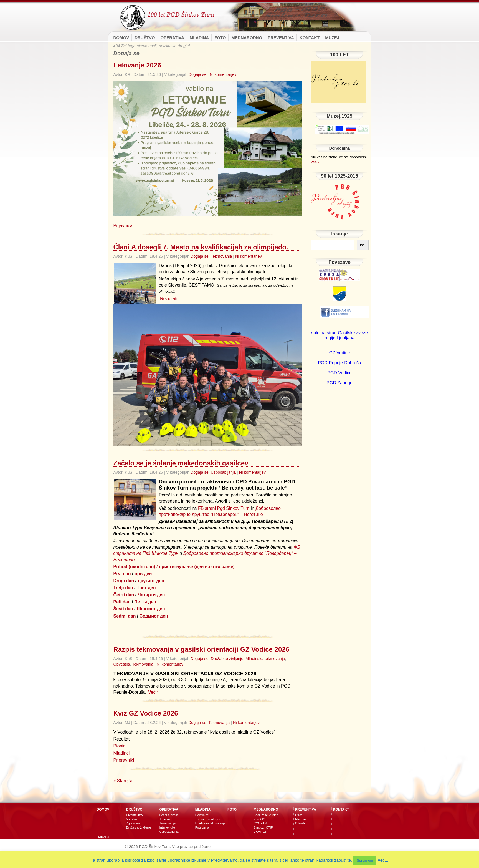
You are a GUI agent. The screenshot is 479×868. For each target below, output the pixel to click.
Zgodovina (133, 823)
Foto (220, 38)
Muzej (332, 38)
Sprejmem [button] (365, 860)
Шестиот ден (151, 609)
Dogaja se (198, 74)
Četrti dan (124, 595)
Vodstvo (132, 819)
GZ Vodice (340, 353)
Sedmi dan (125, 616)
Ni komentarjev (223, 74)
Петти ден (145, 602)
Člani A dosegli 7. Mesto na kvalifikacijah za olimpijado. (201, 247)
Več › (153, 692)
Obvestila (122, 664)
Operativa (172, 38)
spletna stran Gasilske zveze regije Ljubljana (339, 335)
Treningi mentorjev (208, 819)
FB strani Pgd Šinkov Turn (224, 508)
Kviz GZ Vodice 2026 (146, 713)
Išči (363, 245)
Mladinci (122, 753)
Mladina (199, 38)
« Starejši (123, 781)
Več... (383, 860)
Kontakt (310, 38)
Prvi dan (122, 574)
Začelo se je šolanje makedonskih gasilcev (181, 463)
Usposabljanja (223, 472)
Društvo (145, 38)
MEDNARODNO (247, 38)
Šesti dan (123, 609)
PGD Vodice (339, 373)
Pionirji (120, 746)
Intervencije (167, 827)
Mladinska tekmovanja (265, 659)
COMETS (260, 823)
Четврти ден (151, 595)
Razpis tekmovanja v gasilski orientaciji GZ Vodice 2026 (202, 649)
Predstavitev (135, 815)
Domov (121, 38)
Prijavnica (123, 226)
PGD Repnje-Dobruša (339, 363)
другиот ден (151, 581)
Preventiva (281, 38)
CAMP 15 (260, 832)
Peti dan (122, 602)
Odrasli (300, 823)
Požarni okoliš (169, 815)
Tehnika (165, 819)
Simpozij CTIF (263, 827)
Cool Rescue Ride (266, 815)
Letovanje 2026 (137, 65)
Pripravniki (124, 760)
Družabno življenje (227, 659)
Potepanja (202, 827)
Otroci (299, 815)
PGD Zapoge (339, 383)
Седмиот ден (154, 616)
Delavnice (202, 815)
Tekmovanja (221, 256)
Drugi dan (124, 581)
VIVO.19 (259, 819)
